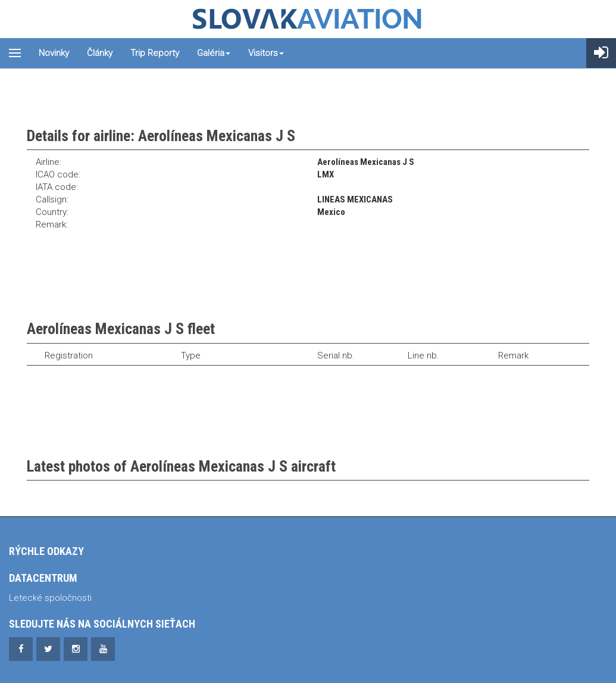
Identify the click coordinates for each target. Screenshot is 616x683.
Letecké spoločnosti (50, 598)
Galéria (214, 53)
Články (100, 53)
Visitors (266, 53)
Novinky (54, 53)
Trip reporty (155, 53)
